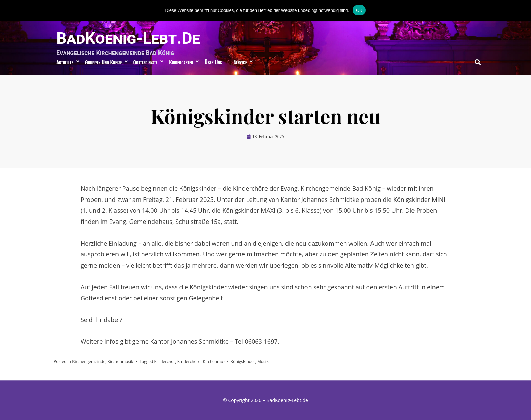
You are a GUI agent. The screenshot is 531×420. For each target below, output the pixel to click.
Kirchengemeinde (89, 362)
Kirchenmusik (120, 362)
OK (359, 10)
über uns (213, 62)
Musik (263, 362)
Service (240, 62)
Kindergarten (181, 62)
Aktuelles (65, 62)
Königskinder (243, 362)
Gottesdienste (146, 62)
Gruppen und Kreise (103, 62)
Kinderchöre (189, 362)
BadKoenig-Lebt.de (128, 38)
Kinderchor (165, 362)
